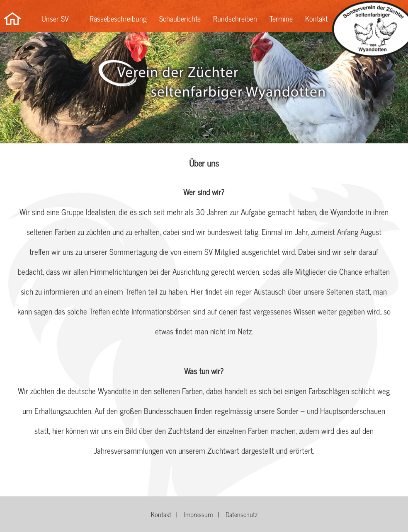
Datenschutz (242, 514)
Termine (281, 18)
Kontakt (316, 18)
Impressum (198, 514)
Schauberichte (180, 18)
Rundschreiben (235, 18)
